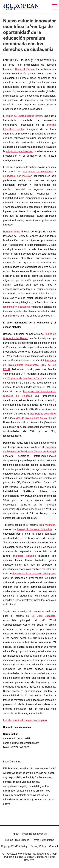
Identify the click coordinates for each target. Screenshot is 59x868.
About (16, 834)
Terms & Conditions (43, 840)
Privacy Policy (38, 846)
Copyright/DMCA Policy (14, 846)
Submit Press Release (17, 840)
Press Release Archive (34, 834)
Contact (54, 846)
